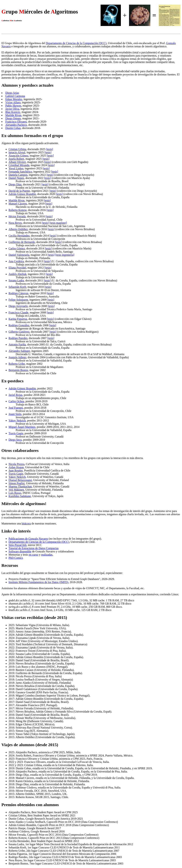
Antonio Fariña (17, 345)
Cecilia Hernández (19, 236)
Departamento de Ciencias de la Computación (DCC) (76, 43)
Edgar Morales (14, 99)
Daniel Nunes (16, 178)
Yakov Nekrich (17, 420)
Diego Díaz (15, 184)
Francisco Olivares (16, 122)
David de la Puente (19, 191)
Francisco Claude (18, 312)
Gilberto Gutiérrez (19, 332)
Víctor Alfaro (13, 102)
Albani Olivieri (17, 162)
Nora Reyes (15, 223)
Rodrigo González (19, 325)
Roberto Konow (18, 210)
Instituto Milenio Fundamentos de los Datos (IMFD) (38, 582)
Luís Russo (15, 493)
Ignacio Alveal (17, 152)
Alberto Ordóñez (18, 229)
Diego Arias (12, 93)
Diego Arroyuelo (18, 306)
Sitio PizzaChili (18, 545)
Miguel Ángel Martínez (22, 427)
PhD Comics (16, 558)
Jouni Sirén (15, 414)
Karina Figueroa (18, 319)
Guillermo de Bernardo (22, 242)
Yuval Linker (16, 168)
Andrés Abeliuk (18, 274)
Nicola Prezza (16, 464)
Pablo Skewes (13, 106)
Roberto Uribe (17, 364)
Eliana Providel (17, 268)
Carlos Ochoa (16, 401)
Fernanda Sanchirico (20, 172)
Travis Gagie (16, 433)
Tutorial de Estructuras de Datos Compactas (34, 548)
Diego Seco (15, 440)
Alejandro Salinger (19, 351)
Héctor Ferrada (17, 216)
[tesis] (49, 149)
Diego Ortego (13, 118)
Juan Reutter (16, 470)
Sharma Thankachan (20, 486)
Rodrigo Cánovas (18, 293)
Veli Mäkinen (16, 490)
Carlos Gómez (17, 248)
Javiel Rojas (15, 395)
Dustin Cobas (13, 128)
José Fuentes (16, 408)
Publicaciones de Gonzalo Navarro (28, 539)
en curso (33, 555)
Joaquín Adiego (17, 357)
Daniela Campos (18, 175)
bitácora (26, 523)
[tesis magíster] (58, 223)
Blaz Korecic (13, 112)
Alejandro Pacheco (16, 125)
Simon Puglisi (17, 483)
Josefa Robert (16, 159)
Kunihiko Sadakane (20, 496)
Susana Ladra (16, 280)
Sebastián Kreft (17, 287)
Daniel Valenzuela (19, 255)
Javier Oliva (12, 109)
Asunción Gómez (18, 156)
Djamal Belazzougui (20, 480)
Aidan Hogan (16, 467)
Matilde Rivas (13, 115)
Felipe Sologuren (18, 300)
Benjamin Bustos (18, 370)
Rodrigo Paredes (18, 338)
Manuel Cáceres (18, 204)
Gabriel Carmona (15, 96)
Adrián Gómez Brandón (22, 194)
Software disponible (20, 551)
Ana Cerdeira (16, 261)
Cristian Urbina (17, 149)
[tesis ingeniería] (65, 255)
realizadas (47, 555)
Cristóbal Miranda (19, 165)
